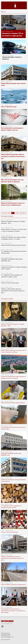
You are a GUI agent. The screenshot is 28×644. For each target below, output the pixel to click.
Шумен (4, 31)
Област (3, 258)
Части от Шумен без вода (9, 107)
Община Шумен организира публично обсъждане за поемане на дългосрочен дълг (13, 156)
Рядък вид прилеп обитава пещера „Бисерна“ (14, 245)
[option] (14, 315)
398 (13, 213)
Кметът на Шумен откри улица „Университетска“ (14, 584)
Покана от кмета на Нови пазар (10, 283)
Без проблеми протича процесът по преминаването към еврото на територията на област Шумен (13, 611)
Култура (3, 220)
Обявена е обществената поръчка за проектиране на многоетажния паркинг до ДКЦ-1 (13, 291)
